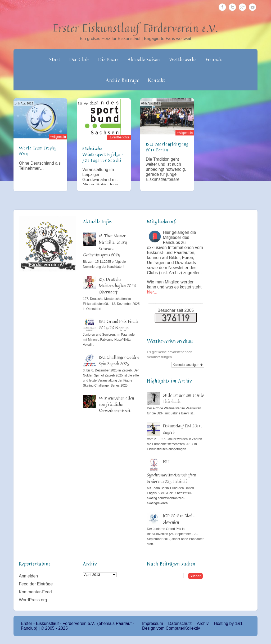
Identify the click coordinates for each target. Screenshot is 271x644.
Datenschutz (180, 623)
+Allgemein (58, 137)
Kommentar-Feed (35, 592)
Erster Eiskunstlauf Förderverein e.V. (136, 28)
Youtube (252, 7)
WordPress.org (33, 600)
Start (55, 59)
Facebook (222, 7)
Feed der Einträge (36, 584)
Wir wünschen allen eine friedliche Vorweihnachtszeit (116, 404)
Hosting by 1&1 (228, 623)
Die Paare (108, 59)
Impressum (153, 623)
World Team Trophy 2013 (38, 151)
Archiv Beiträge (122, 80)
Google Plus (242, 7)
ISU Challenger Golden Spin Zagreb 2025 (119, 360)
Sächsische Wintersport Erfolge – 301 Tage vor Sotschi (103, 154)
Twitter (232, 7)
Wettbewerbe (183, 59)
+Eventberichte (119, 137)
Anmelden (28, 576)
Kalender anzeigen (188, 365)
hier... (152, 292)
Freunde (214, 59)
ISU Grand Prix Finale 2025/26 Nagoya (119, 325)
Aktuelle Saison (144, 59)
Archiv (203, 623)
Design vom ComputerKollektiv (171, 628)
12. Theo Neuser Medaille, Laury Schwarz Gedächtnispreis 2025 (105, 245)
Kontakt (156, 80)
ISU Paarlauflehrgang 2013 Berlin (167, 147)
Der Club (79, 59)
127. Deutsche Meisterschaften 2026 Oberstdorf (117, 286)
